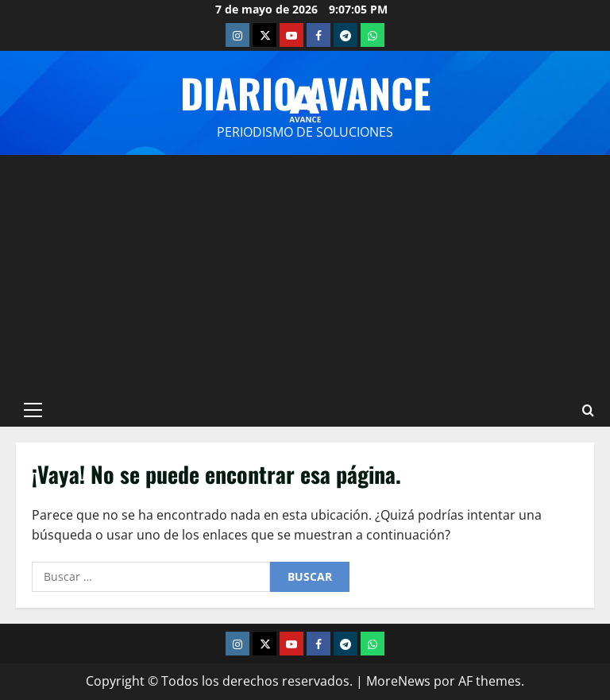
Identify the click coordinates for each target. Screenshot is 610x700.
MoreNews (398, 681)
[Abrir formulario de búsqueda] (588, 410)
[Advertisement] (305, 274)
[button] (33, 410)
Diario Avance (305, 92)
